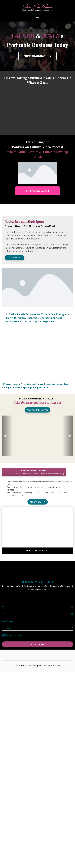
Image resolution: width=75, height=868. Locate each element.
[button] (7, 436)
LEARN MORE (15, 258)
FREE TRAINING (38, 56)
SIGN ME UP (37, 644)
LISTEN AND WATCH (37, 191)
